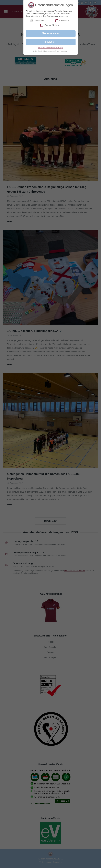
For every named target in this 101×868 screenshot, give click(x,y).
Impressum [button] (65, 51)
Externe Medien (49, 25)
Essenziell (37, 21)
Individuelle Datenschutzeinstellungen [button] (50, 48)
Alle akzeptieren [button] (51, 33)
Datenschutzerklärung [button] (52, 51)
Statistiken (62, 21)
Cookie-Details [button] (38, 51)
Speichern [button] (51, 42)
